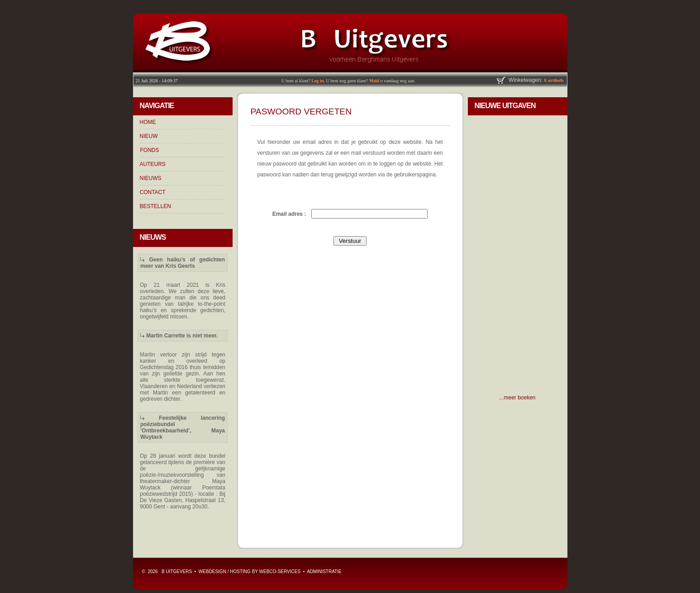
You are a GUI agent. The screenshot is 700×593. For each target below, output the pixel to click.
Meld (374, 81)
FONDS (150, 150)
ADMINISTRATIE (324, 572)
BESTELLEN (155, 206)
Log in (318, 81)
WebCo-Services (280, 572)
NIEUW (149, 136)
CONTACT (153, 192)
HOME (148, 122)
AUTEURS (153, 164)
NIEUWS (151, 178)
